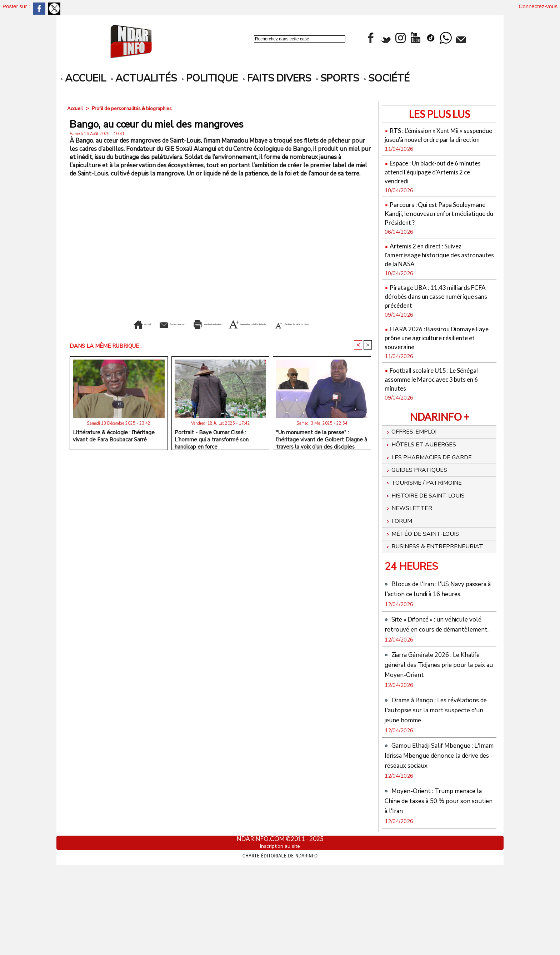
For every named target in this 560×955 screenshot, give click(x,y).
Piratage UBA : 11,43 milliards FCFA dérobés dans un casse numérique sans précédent (436, 314)
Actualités (144, 78)
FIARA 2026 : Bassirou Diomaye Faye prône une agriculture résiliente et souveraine (439, 355)
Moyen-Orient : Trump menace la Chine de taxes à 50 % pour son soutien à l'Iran (437, 889)
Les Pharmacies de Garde (433, 478)
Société (387, 78)
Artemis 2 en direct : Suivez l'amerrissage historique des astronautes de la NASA (432, 272)
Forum (400, 548)
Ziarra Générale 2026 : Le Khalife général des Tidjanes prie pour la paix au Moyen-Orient (433, 728)
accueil (83, 78)
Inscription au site (280, 935)
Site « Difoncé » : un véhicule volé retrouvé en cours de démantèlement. (436, 677)
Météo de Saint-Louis (426, 562)
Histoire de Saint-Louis (430, 520)
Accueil (76, 108)
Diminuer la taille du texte (221, 334)
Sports (337, 78)
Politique (210, 78)
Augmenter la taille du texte (312, 323)
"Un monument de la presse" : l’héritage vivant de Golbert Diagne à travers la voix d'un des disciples (322, 449)
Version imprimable (221, 323)
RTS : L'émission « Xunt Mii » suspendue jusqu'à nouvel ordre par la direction (437, 139)
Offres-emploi (413, 450)
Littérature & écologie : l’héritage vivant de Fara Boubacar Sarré (114, 447)
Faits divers (277, 78)
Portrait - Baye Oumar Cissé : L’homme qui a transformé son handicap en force (212, 449)
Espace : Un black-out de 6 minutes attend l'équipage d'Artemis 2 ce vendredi (431, 180)
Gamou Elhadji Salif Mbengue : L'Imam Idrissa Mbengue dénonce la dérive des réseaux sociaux (438, 838)
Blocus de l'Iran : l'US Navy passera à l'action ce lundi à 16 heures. (437, 632)
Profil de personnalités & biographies (135, 108)
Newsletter (411, 534)
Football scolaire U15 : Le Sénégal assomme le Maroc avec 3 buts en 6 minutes (438, 397)
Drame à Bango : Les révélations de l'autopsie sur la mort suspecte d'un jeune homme (437, 783)
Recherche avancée (273, 47)
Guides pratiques (420, 492)
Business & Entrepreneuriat (416, 580)
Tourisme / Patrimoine (428, 506)
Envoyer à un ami (148, 323)
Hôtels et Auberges (424, 464)
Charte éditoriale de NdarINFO (280, 943)
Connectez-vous (538, 6)
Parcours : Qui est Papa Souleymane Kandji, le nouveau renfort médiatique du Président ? (439, 226)
